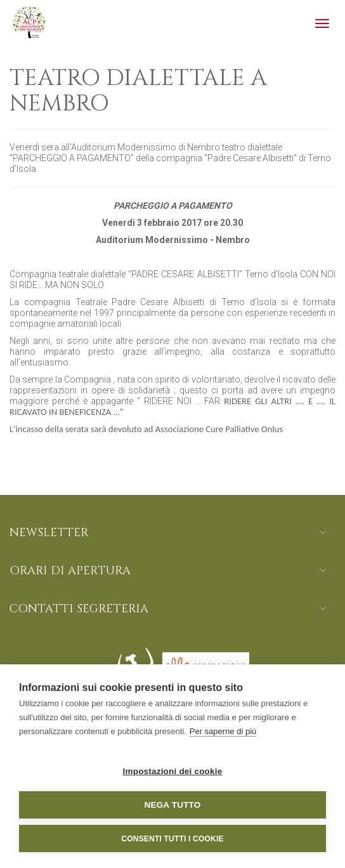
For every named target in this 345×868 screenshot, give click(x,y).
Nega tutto (173, 805)
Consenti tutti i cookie (172, 839)
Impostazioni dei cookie (173, 771)
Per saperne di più (223, 731)
